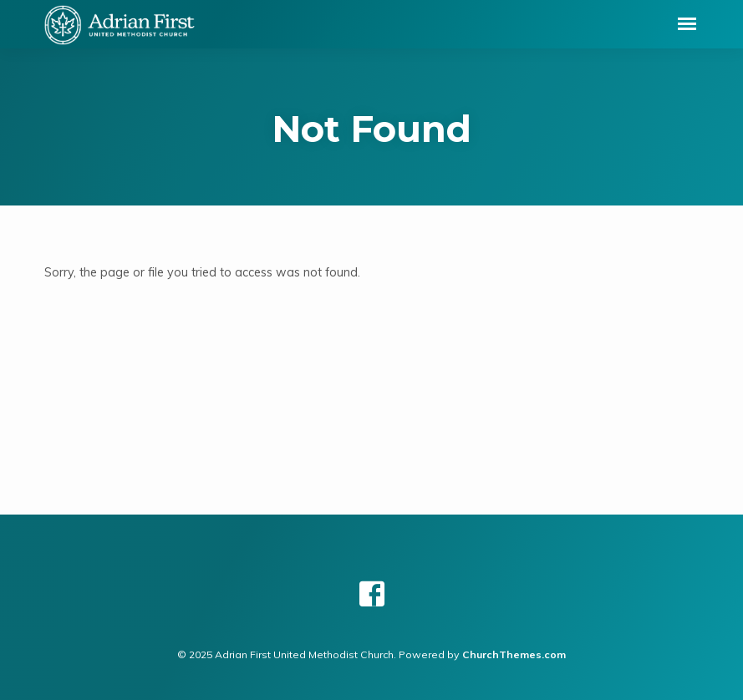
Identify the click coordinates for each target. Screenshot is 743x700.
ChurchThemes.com (514, 654)
